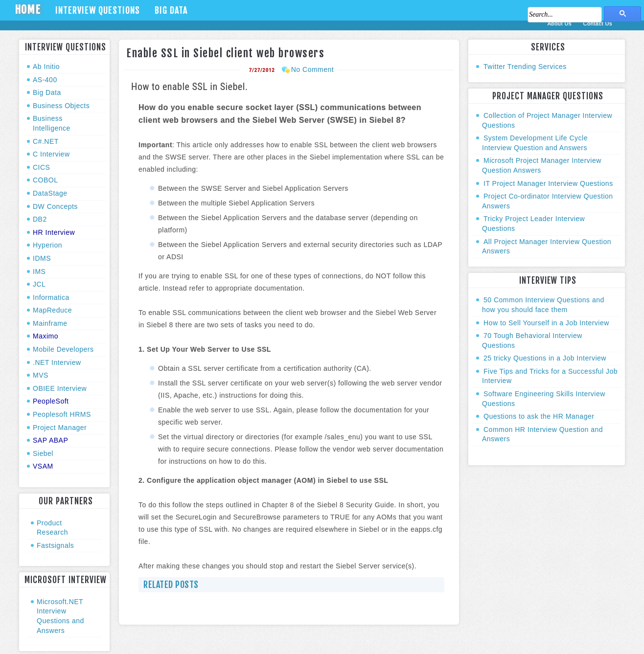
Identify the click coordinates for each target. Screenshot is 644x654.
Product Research (52, 528)
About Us (561, 23)
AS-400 (45, 80)
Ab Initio (46, 67)
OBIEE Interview (60, 388)
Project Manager (60, 428)
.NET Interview (57, 362)
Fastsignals (55, 545)
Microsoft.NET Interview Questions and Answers (60, 616)
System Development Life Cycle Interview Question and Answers (535, 143)
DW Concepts (55, 206)
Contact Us (598, 23)
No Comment (312, 69)
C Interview (51, 154)
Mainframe (50, 323)
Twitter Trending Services (525, 67)
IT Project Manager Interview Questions (548, 183)
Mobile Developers (63, 349)
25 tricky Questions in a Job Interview (545, 358)
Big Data (171, 10)
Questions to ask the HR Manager (539, 416)
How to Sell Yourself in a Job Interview (546, 323)
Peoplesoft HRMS (62, 414)
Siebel (43, 453)
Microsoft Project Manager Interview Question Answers (542, 165)
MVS (41, 375)
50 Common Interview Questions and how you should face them (543, 305)
